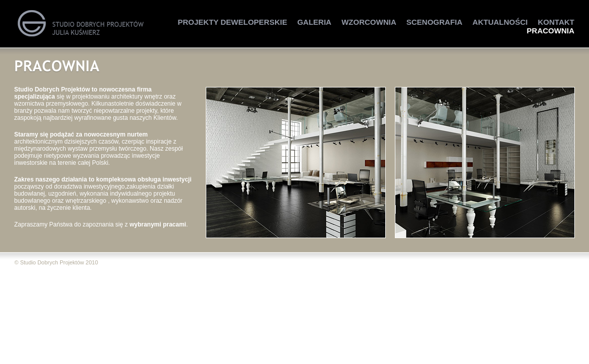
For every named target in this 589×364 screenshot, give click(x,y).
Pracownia (551, 31)
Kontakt (556, 22)
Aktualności (500, 22)
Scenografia (435, 22)
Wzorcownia (369, 22)
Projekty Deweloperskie (233, 22)
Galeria (314, 22)
